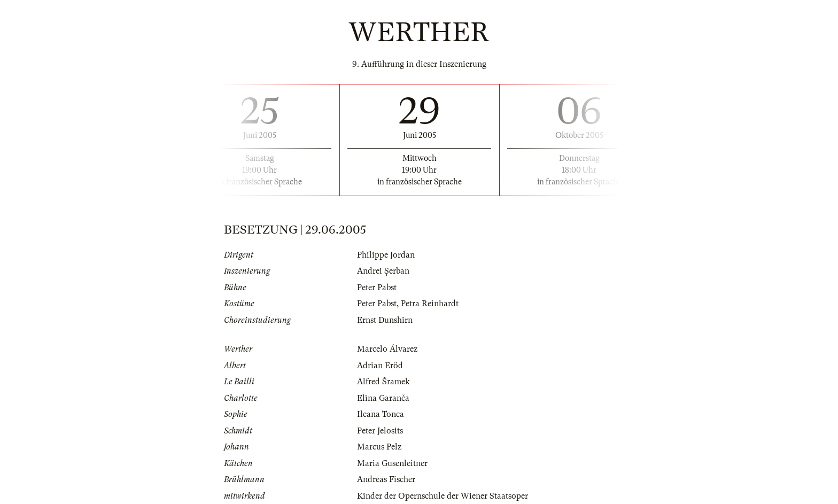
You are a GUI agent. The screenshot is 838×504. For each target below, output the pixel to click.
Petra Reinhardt (430, 304)
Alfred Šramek (383, 382)
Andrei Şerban (383, 271)
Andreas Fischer (386, 479)
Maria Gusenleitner (392, 463)
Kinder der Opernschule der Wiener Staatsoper (443, 496)
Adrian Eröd (380, 366)
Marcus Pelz (379, 447)
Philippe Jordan (386, 255)
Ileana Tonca (381, 414)
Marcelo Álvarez (387, 349)
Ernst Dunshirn (385, 320)
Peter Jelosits (380, 431)
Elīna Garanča (383, 398)
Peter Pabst (377, 288)
